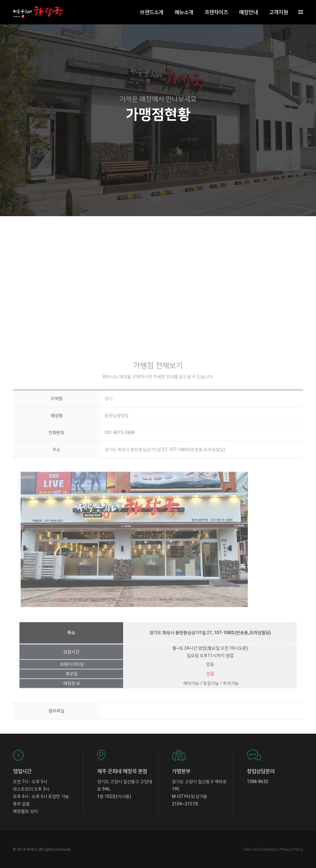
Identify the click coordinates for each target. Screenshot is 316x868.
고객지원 (278, 11)
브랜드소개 (151, 11)
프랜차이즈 (216, 11)
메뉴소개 (183, 11)
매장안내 (248, 11)
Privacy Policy (291, 849)
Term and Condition (260, 849)
